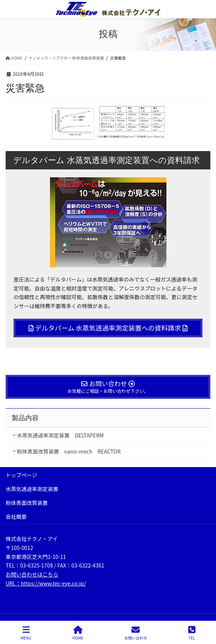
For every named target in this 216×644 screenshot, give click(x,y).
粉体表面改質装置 (27, 503)
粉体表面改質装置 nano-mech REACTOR (69, 451)
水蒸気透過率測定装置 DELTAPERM (60, 435)
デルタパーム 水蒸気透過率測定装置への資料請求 (108, 328)
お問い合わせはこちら (32, 574)
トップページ (21, 475)
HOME (78, 633)
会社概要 (16, 517)
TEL (192, 633)
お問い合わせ (136, 633)
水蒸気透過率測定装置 (32, 489)
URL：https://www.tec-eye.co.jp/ (46, 583)
